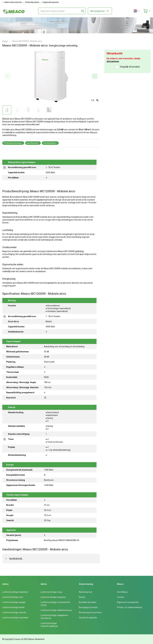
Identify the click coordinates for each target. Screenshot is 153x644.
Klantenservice (85, 592)
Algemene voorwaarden (128, 602)
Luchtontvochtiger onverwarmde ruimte (55, 604)
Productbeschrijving (13, 143)
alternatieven (113, 61)
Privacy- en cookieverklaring (130, 607)
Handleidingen (50, 143)
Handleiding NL (16, 558)
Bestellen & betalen (88, 602)
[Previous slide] (7, 76)
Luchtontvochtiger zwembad (15, 618)
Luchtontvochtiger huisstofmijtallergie (49, 625)
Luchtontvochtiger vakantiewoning (56, 610)
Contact (121, 597)
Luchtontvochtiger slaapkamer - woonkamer (55, 617)
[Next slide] (95, 76)
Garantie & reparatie (88, 618)
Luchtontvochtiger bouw (51, 592)
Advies (82, 597)
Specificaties (33, 143)
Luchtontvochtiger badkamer (15, 592)
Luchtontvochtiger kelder (13, 607)
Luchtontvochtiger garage (14, 602)
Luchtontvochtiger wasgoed (53, 597)
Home (5, 41)
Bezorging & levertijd (88, 607)
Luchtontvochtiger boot (13, 597)
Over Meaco (122, 592)
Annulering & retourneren (90, 612)
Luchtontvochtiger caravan (14, 612)
